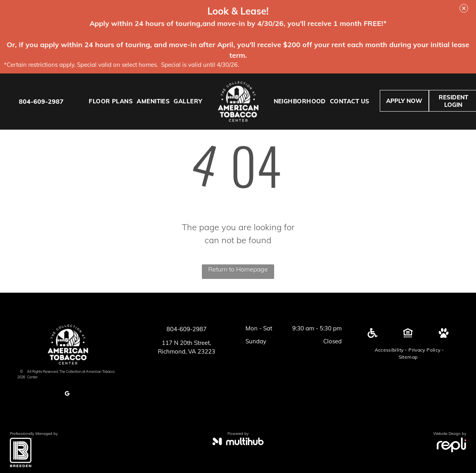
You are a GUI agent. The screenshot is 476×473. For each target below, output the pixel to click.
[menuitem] (111, 102)
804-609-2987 (41, 101)
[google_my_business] (67, 395)
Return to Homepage (238, 269)
